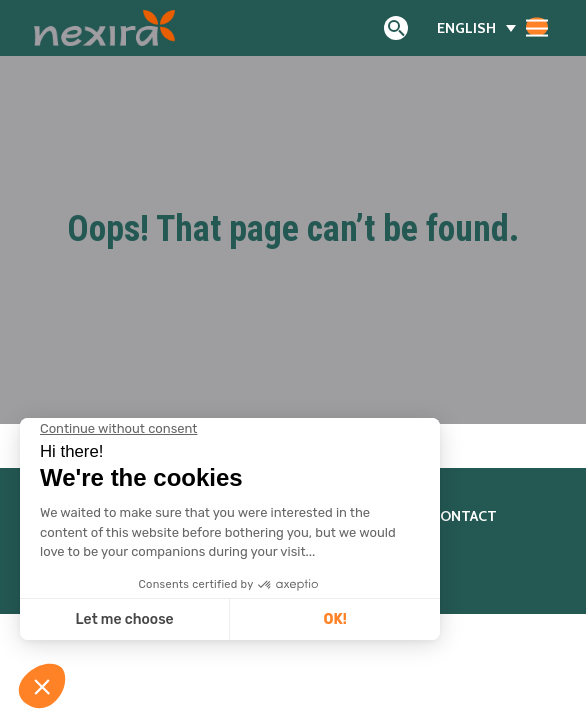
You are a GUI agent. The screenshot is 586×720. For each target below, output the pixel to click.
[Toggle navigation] (537, 27)
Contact (464, 516)
